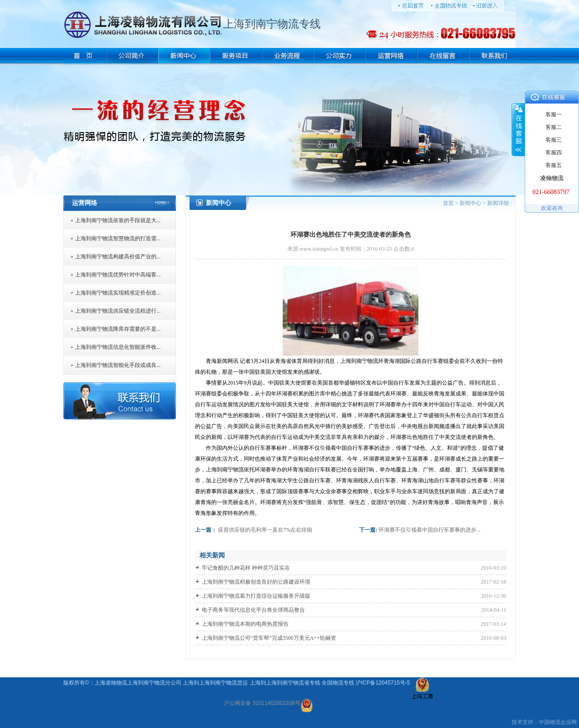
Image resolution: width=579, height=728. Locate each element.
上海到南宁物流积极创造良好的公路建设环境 (256, 582)
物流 (555, 722)
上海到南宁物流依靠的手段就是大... (118, 220)
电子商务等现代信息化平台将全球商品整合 (253, 610)
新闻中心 (470, 203)
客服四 (554, 152)
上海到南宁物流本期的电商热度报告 (245, 624)
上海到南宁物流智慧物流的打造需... (118, 238)
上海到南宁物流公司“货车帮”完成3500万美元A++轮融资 (269, 638)
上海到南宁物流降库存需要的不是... (118, 329)
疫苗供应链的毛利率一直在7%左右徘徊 (265, 530)
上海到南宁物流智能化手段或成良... (118, 365)
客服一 (554, 114)
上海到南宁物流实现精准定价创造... (118, 293)
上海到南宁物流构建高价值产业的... (118, 257)
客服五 (554, 165)
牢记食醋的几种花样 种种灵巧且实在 (246, 568)
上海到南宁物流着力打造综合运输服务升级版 (256, 596)
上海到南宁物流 (359, 361)
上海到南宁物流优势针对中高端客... (118, 275)
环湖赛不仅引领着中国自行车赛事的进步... (430, 530)
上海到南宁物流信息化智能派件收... (118, 347)
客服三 (554, 140)
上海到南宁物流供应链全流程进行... (118, 311)
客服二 (554, 127)
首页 (448, 203)
